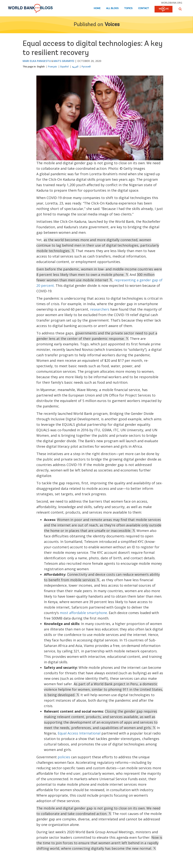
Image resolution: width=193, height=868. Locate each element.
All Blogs (112, 8)
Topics (128, 8)
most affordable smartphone (83, 613)
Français (52, 67)
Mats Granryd (64, 61)
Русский (86, 67)
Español (64, 67)
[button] (180, 9)
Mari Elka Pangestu (37, 61)
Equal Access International (79, 733)
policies (64, 757)
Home (97, 8)
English (41, 67)
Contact (144, 8)
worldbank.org (172, 3)
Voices (112, 25)
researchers (100, 309)
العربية (75, 67)
